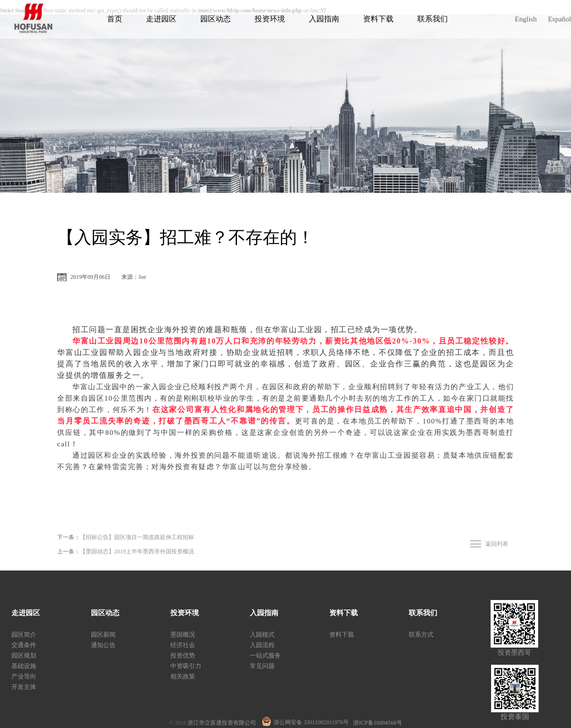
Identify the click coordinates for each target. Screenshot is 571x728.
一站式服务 (265, 655)
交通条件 (24, 645)
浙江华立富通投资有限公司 (225, 723)
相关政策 (183, 676)
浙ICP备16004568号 (378, 723)
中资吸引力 (186, 666)
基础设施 (24, 666)
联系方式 (421, 635)
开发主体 (24, 687)
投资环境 (270, 19)
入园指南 (324, 19)
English (526, 19)
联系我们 (433, 19)
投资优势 (183, 655)
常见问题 (262, 666)
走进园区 (161, 19)
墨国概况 (183, 635)
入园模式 (262, 635)
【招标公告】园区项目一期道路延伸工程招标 (137, 537)
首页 (115, 19)
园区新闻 (103, 635)
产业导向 (24, 676)
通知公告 (103, 645)
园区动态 (216, 19)
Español (560, 19)
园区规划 (24, 655)
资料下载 (378, 19)
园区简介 (24, 635)
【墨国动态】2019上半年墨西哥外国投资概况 (137, 551)
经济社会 (183, 645)
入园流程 (262, 645)
